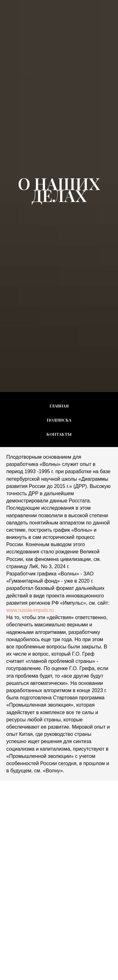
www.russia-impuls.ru (30, 610)
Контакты (59, 434)
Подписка (59, 420)
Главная (59, 406)
